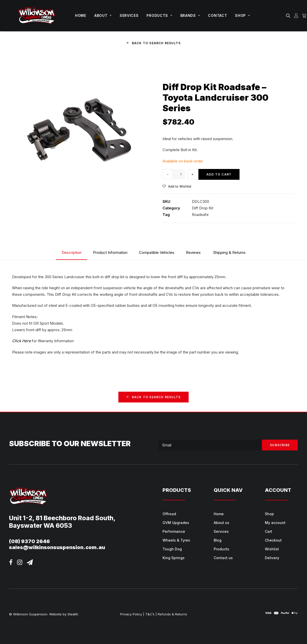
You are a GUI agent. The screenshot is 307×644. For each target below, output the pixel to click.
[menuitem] (81, 16)
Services (129, 15)
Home (81, 15)
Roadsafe (200, 215)
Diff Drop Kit (203, 208)
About (103, 15)
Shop (242, 15)
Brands (190, 15)
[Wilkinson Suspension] (37, 16)
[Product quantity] (179, 174)
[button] (289, 16)
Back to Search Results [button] (154, 43)
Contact (217, 15)
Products (159, 15)
